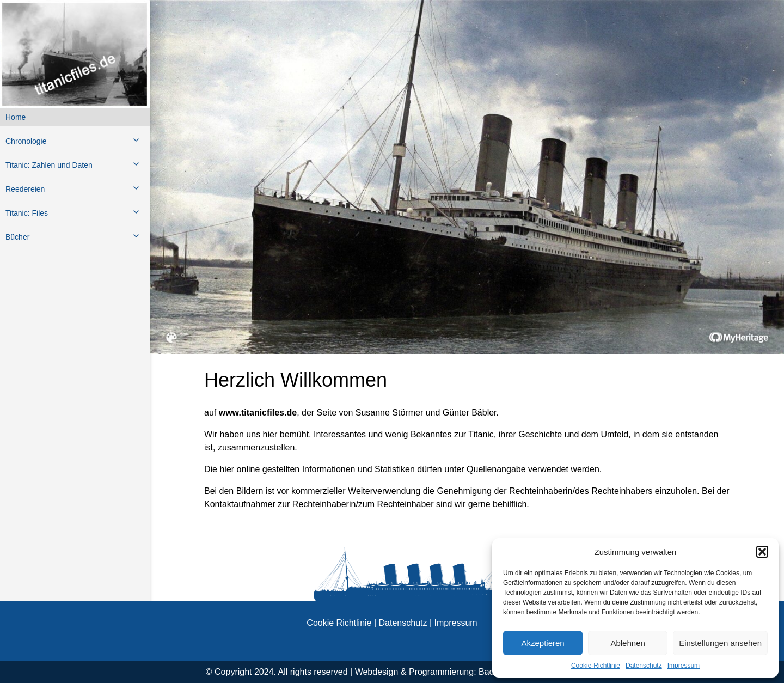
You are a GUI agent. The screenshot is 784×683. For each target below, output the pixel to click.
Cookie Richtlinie (339, 623)
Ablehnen (627, 643)
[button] (762, 552)
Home (16, 117)
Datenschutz (644, 666)
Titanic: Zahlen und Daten (49, 165)
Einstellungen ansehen (720, 643)
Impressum (684, 666)
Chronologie (26, 141)
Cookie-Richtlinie (596, 666)
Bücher (17, 237)
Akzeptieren (543, 643)
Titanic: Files (27, 213)
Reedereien (25, 189)
